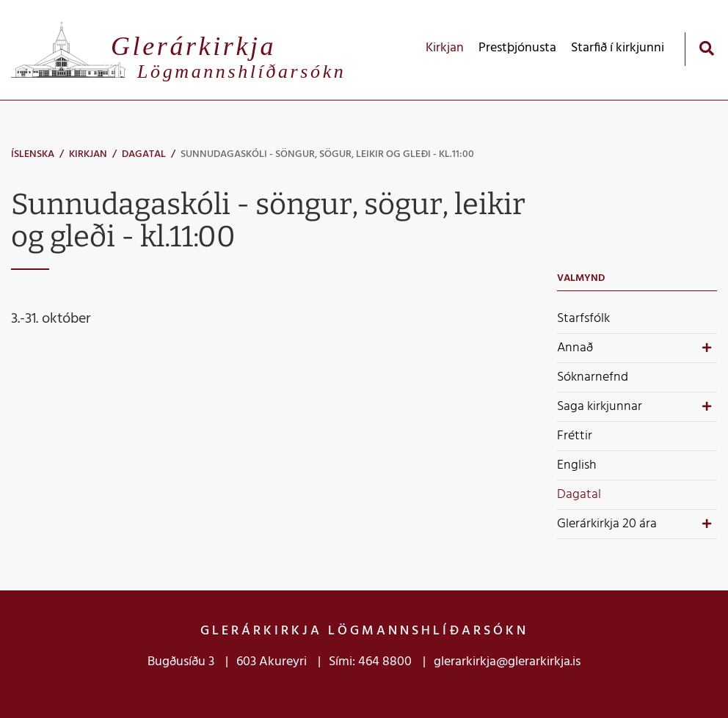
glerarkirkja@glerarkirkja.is (507, 662)
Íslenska (33, 154)
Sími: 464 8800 (370, 662)
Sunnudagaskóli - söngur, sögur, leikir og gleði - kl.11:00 (327, 154)
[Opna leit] (706, 48)
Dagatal (144, 154)
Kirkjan (88, 154)
